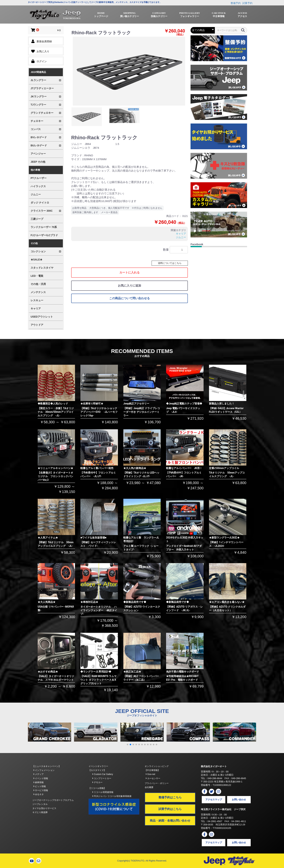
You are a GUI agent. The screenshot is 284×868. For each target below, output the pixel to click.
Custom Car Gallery (103, 774)
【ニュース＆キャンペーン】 (47, 766)
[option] (129, 71)
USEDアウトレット (42, 317)
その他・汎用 (38, 284)
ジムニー (36, 194)
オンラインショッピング (157, 766)
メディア (38, 774)
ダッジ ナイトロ (40, 203)
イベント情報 (41, 778)
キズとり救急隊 (40, 812)
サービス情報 (41, 790)
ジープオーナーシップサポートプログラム (53, 800)
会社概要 (149, 787)
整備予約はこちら (170, 797)
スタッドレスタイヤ (42, 268)
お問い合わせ (239, 800)
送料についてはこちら (170, 263)
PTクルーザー (39, 178)
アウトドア (37, 325)
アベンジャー (38, 154)
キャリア (36, 308)
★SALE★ (36, 260)
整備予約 (236, 3)
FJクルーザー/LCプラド (44, 235)
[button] (128, 744)
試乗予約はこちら (170, 809)
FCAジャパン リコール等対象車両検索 (112, 796)
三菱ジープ (37, 219)
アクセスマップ (214, 800)
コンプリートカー (102, 778)
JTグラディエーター (42, 88)
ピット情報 (40, 786)
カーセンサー (153, 778)
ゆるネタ (38, 794)
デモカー (97, 782)
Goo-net (150, 774)
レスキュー (37, 300)
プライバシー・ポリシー (157, 783)
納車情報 (38, 782)
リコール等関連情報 (103, 792)
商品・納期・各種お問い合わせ (170, 821)
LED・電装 (37, 276)
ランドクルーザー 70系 (44, 227)
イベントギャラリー (98, 766)
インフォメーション (44, 770)
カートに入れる (130, 272)
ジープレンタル (40, 804)
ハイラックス (38, 186)
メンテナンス (38, 292)
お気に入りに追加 (130, 286)
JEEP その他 (38, 162)
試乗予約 (247, 3)
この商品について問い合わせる (130, 298)
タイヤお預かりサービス (44, 808)
